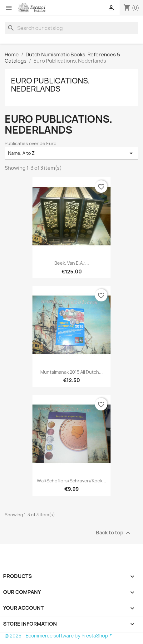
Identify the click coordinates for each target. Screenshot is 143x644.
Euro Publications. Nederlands (50, 85)
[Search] (71, 28)
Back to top (114, 533)
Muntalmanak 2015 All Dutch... (71, 372)
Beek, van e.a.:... (72, 263)
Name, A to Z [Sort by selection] (71, 153)
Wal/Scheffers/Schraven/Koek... (71, 481)
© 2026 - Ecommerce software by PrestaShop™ (59, 636)
